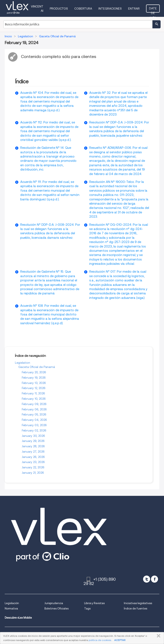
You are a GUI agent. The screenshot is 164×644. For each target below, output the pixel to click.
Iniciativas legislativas (138, 603)
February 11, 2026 (33, 393)
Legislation (23, 363)
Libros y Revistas (94, 603)
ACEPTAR (120, 640)
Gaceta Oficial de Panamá (37, 367)
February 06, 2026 (34, 409)
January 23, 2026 (33, 462)
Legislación (12, 603)
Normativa (11, 609)
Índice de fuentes (135, 609)
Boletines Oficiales (56, 609)
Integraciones (110, 9)
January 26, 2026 (33, 457)
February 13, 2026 (34, 383)
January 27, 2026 (33, 452)
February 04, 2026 (34, 420)
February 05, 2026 (34, 414)
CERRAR (158, 636)
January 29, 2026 (33, 441)
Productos (59, 9)
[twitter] (147, 579)
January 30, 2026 (33, 436)
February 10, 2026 (34, 399)
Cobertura (83, 9)
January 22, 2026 (33, 467)
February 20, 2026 (34, 372)
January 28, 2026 (33, 446)
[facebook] (154, 579)
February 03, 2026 (34, 425)
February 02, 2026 (34, 430)
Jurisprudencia (54, 603)
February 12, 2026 (34, 388)
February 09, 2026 (34, 404)
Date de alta (153, 10)
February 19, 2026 (34, 378)
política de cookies (100, 640)
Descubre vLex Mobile (18, 618)
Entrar (134, 9)
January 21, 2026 (33, 473)
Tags (87, 609)
